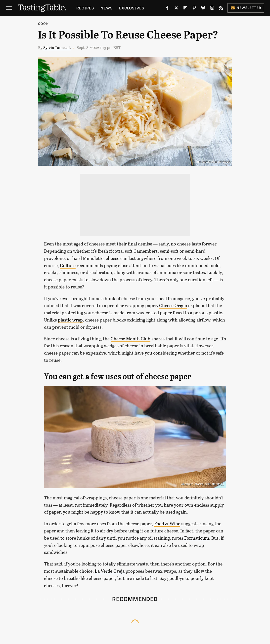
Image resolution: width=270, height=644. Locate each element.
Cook (43, 23)
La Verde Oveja (110, 571)
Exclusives (132, 8)
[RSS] (221, 9)
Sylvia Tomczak (57, 47)
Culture (68, 265)
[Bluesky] (203, 9)
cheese (112, 258)
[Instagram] (212, 9)
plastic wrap (70, 320)
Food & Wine (167, 523)
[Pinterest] (194, 9)
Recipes (85, 8)
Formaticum (197, 538)
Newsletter (246, 8)
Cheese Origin (173, 305)
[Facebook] (167, 9)
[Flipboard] (185, 9)
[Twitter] (176, 9)
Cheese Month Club (131, 339)
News (107, 8)
